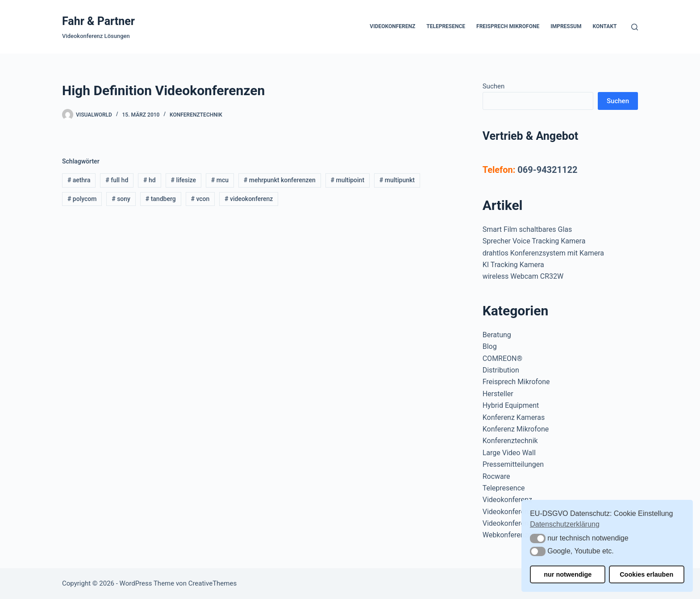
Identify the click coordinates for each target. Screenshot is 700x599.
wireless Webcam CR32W (523, 276)
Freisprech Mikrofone (508, 26)
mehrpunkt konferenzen (280, 180)
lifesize (183, 180)
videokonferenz (249, 199)
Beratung (497, 335)
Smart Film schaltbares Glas (527, 229)
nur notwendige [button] (568, 574)
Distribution (501, 370)
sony (121, 199)
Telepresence (446, 26)
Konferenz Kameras (514, 417)
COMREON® (502, 358)
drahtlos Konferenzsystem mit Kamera (543, 253)
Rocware (496, 476)
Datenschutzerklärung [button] (565, 524)
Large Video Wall (509, 453)
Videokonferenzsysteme (521, 523)
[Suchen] (635, 27)
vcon (200, 199)
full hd (117, 180)
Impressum (566, 26)
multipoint (348, 180)
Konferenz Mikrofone (516, 429)
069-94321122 (547, 170)
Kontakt (605, 26)
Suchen (494, 86)
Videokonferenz (392, 26)
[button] (538, 538)
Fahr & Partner (98, 21)
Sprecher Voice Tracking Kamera (534, 241)
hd (150, 180)
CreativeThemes (213, 583)
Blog (490, 346)
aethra (79, 180)
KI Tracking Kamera (513, 265)
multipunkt (397, 180)
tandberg (161, 199)
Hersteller (498, 394)
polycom (82, 199)
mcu (220, 180)
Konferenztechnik (196, 115)
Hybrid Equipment (511, 405)
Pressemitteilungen (513, 464)
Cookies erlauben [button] (646, 574)
